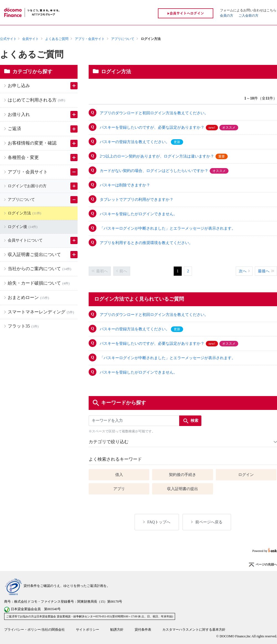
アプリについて (123, 39)
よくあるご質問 (57, 39)
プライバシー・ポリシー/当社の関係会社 (34, 630)
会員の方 (227, 16)
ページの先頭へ (263, 565)
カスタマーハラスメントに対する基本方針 (194, 630)
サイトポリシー (88, 630)
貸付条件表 (143, 630)
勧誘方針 (117, 630)
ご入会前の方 (248, 16)
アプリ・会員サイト (90, 39)
